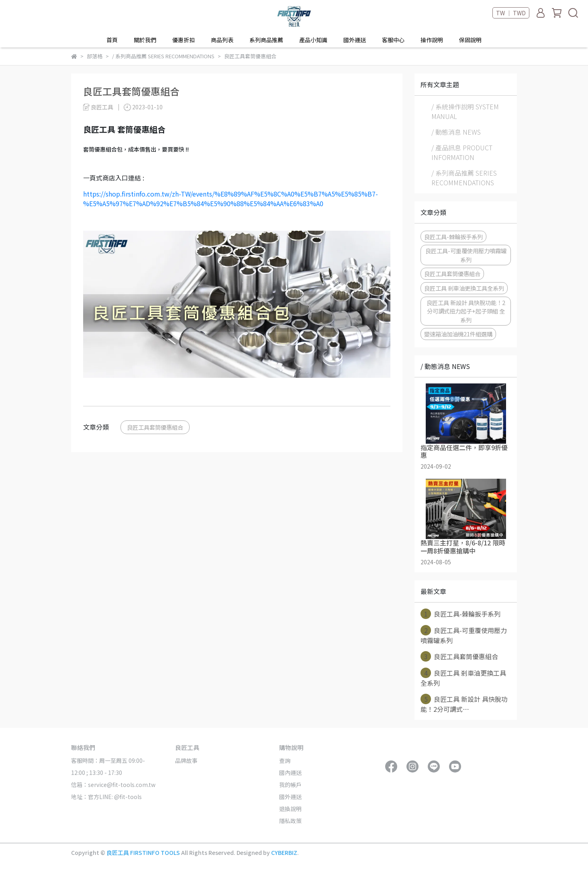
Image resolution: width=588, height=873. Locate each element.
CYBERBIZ (284, 853)
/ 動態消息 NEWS (456, 132)
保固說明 (470, 40)
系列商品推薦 (266, 40)
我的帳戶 (290, 785)
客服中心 (393, 40)
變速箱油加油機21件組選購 (458, 334)
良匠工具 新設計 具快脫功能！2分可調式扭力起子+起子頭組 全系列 (466, 311)
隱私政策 (290, 821)
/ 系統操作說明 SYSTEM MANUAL (465, 111)
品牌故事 (186, 760)
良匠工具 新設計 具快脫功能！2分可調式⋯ (464, 704)
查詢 (285, 760)
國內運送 (290, 773)
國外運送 (355, 40)
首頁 (112, 40)
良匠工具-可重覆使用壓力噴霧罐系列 (466, 255)
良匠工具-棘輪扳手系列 (453, 237)
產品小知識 (313, 40)
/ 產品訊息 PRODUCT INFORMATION (462, 152)
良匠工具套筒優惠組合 (155, 427)
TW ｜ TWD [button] (511, 13)
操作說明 (432, 40)
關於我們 (145, 40)
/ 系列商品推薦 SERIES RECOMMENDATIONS (464, 178)
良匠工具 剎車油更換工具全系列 (464, 288)
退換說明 (290, 809)
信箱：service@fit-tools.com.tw (113, 785)
